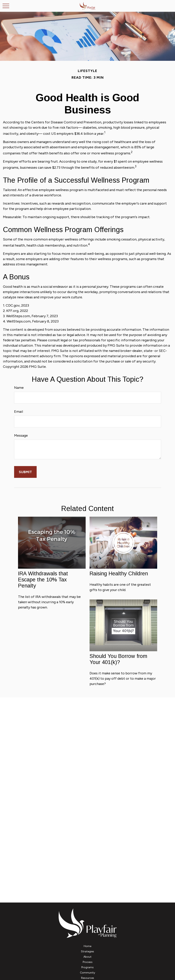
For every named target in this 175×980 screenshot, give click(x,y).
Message (21, 435)
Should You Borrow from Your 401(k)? (118, 659)
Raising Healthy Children (119, 574)
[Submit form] (25, 472)
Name (19, 388)
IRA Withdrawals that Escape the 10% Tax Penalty (43, 580)
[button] (88, 946)
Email (19, 412)
